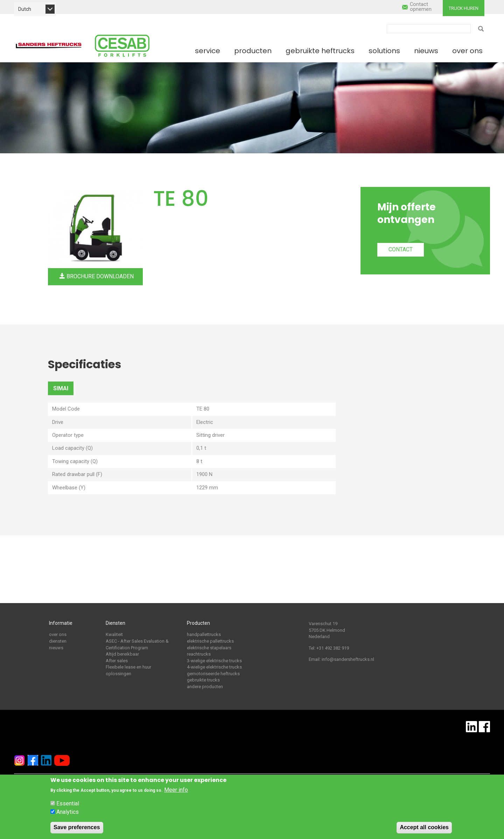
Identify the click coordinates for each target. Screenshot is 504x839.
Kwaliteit (114, 634)
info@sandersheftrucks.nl (348, 659)
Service (208, 51)
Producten (253, 51)
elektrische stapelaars (209, 648)
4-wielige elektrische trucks (214, 667)
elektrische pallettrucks (210, 641)
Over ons (467, 51)
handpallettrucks (204, 634)
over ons (58, 634)
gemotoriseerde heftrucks (213, 674)
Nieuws (426, 51)
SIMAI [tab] (61, 388)
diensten (58, 641)
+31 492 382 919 (333, 648)
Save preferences (77, 827)
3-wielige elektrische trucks (214, 661)
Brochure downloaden (97, 276)
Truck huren (464, 8)
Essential (68, 803)
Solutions (384, 51)
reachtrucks (199, 654)
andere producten (205, 687)
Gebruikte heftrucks (320, 51)
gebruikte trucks (203, 680)
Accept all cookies (424, 827)
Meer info (176, 790)
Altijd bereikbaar (122, 654)
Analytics (68, 812)
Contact (401, 249)
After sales (117, 661)
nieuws (56, 648)
